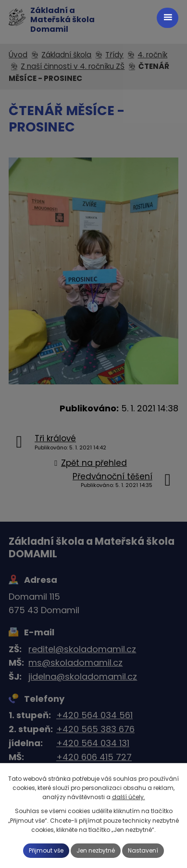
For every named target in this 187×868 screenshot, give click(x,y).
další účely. (129, 797)
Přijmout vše (46, 850)
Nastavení (143, 850)
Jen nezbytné (96, 850)
